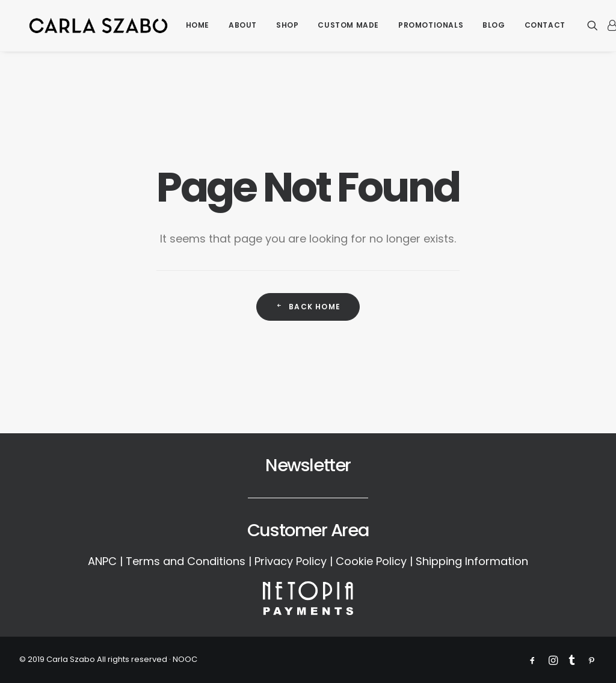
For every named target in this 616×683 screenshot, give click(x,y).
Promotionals (432, 27)
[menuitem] (198, 27)
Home (198, 27)
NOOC (185, 659)
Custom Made (350, 27)
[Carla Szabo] (99, 27)
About (244, 27)
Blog (495, 27)
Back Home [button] (308, 307)
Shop (288, 27)
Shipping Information (472, 561)
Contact (546, 27)
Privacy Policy (291, 561)
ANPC (102, 561)
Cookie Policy (371, 561)
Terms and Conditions (186, 561)
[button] (596, 27)
